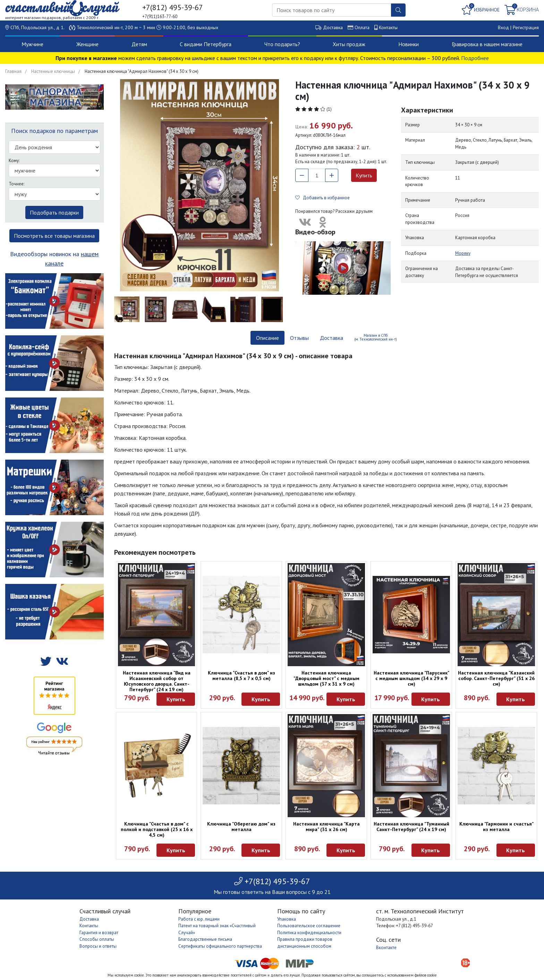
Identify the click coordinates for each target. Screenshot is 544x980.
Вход (503, 27)
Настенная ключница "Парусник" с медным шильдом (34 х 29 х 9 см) (411, 678)
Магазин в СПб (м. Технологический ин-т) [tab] (376, 337)
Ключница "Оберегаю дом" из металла (241, 827)
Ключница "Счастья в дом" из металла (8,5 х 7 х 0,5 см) (241, 676)
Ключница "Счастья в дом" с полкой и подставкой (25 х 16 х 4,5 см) (157, 829)
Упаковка (287, 919)
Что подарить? (282, 44)
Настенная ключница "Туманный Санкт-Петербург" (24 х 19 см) (411, 827)
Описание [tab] (267, 338)
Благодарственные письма (205, 939)
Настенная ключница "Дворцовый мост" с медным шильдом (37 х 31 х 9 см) (326, 678)
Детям (139, 44)
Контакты (388, 27)
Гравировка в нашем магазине (487, 44)
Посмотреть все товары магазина (54, 236)
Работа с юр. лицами (199, 919)
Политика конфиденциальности (309, 933)
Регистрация (526, 27)
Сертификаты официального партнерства (220, 946)
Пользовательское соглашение (309, 926)
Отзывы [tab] (299, 338)
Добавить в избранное (322, 198)
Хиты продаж (349, 44)
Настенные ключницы (53, 71)
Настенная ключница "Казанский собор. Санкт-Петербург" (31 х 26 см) (496, 678)
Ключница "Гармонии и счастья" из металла (496, 827)
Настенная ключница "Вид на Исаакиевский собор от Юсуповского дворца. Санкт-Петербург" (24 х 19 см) (157, 681)
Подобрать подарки (54, 212)
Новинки (409, 44)
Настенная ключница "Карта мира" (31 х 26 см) (326, 827)
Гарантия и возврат (99, 933)
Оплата (362, 27)
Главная (13, 71)
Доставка (333, 27)
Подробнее (475, 58)
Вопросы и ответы (98, 946)
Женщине (87, 44)
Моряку (463, 253)
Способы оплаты (97, 939)
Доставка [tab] (331, 338)
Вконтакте (386, 948)
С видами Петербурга (206, 44)
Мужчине (32, 44)
